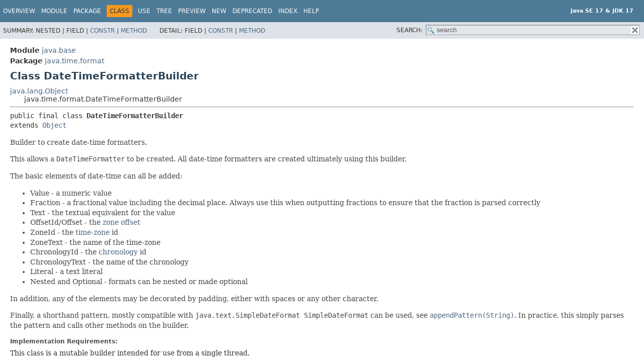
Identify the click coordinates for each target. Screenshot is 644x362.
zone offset (122, 222)
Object (54, 125)
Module (54, 11)
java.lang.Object (39, 91)
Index (288, 11)
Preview (192, 11)
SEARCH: (410, 30)
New (219, 11)
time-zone (93, 232)
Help (311, 11)
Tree (164, 11)
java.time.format (74, 61)
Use (144, 11)
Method (134, 31)
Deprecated (252, 11)
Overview (19, 11)
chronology (118, 252)
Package (87, 11)
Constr (102, 31)
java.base (59, 50)
